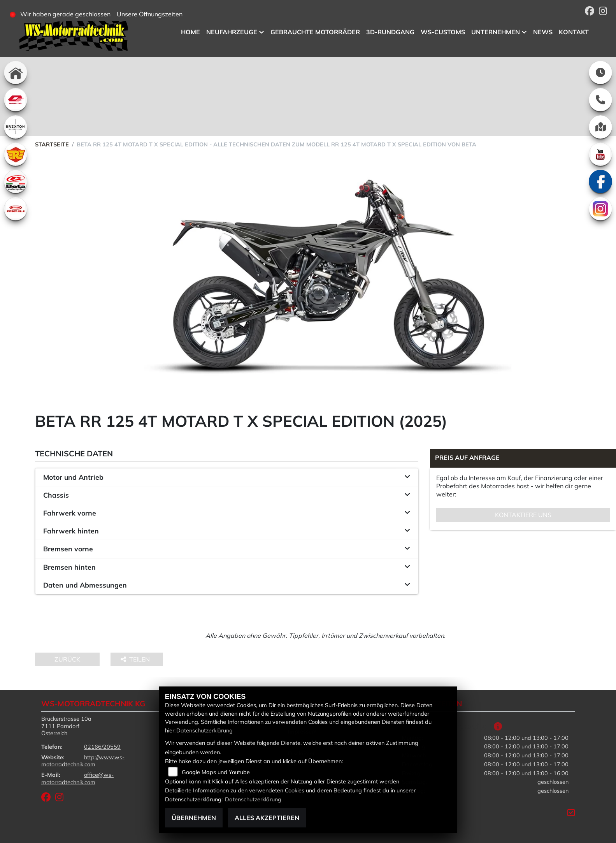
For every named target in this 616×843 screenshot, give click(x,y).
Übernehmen (194, 818)
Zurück (67, 659)
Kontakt (574, 32)
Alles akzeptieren (267, 818)
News (543, 32)
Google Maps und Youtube (216, 772)
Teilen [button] (136, 659)
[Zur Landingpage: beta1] (16, 181)
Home (190, 32)
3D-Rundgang (390, 32)
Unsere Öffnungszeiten (150, 14)
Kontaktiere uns (523, 515)
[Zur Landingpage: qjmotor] (16, 100)
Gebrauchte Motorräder (315, 32)
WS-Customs (443, 32)
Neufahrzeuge (232, 32)
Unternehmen (496, 32)
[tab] (227, 477)
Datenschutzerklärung (204, 730)
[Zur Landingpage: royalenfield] (16, 154)
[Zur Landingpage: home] (16, 72)
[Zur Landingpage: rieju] (16, 209)
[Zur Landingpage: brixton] (16, 127)
